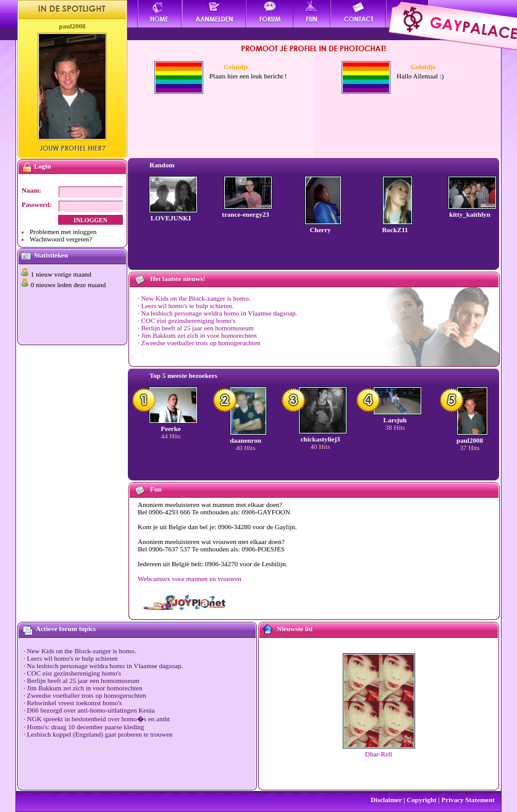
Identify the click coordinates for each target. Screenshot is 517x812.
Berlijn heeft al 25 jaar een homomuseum (198, 328)
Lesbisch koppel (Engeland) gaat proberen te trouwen (100, 734)
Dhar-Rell (379, 754)
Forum (270, 14)
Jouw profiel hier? (73, 148)
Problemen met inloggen (63, 232)
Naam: (32, 190)
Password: (37, 204)
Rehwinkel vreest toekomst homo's (75, 703)
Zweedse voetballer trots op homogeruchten (201, 343)
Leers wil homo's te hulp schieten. (188, 306)
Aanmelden (214, 14)
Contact (359, 14)
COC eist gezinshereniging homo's (189, 320)
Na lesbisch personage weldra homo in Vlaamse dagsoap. (220, 313)
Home (160, 14)
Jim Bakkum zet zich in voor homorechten (199, 335)
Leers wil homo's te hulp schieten (73, 658)
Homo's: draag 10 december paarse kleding (86, 727)
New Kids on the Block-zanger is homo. (196, 298)
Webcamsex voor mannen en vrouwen (190, 579)
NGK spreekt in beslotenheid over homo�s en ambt (99, 719)
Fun (312, 14)
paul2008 (73, 26)
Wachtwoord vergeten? (61, 239)
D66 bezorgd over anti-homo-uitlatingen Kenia (91, 710)
